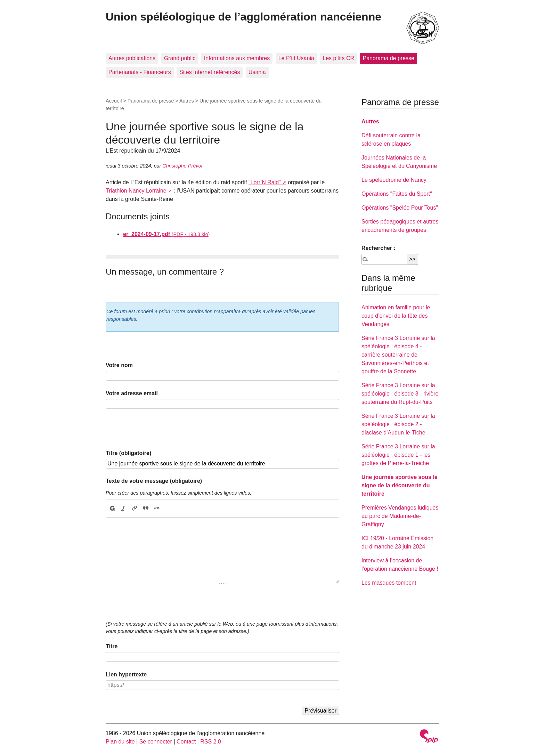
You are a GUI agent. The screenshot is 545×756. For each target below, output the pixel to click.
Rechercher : (379, 248)
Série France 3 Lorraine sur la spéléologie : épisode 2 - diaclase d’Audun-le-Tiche (398, 424)
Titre (112, 646)
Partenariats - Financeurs (140, 72)
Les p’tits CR (338, 58)
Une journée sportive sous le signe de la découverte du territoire (400, 485)
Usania (257, 72)
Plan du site (120, 742)
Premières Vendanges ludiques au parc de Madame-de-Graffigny (400, 516)
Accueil (114, 101)
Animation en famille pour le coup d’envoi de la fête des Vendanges (396, 316)
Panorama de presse (388, 58)
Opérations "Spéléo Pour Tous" (400, 208)
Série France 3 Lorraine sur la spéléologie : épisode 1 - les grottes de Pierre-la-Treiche (398, 455)
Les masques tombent (389, 583)
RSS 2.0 (211, 742)
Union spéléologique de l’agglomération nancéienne (243, 17)
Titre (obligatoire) (128, 453)
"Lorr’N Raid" (265, 182)
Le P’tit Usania (296, 58)
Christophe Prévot (182, 166)
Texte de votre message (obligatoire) (154, 481)
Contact (186, 742)
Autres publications (132, 58)
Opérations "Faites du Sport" (397, 194)
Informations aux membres (237, 58)
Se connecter (156, 742)
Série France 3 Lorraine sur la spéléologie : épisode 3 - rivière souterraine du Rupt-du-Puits (400, 394)
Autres (187, 101)
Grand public (180, 58)
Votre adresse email (132, 393)
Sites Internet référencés (210, 72)
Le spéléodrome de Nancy (394, 180)
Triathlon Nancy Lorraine (136, 191)
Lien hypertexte (126, 674)
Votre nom (119, 365)
